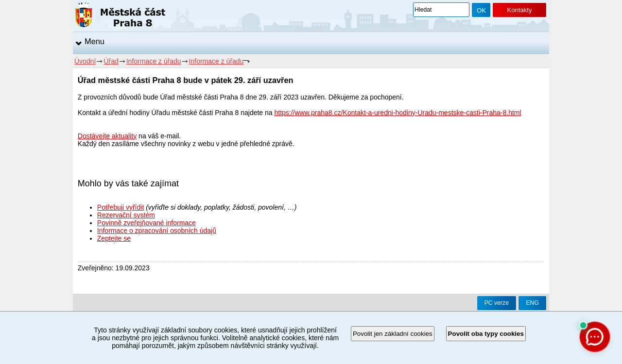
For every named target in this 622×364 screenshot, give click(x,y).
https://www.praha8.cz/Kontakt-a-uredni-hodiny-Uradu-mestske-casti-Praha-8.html (397, 113)
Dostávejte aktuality (107, 136)
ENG (532, 303)
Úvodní (85, 61)
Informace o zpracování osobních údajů (157, 231)
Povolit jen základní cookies (393, 334)
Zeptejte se (114, 238)
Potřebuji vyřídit (121, 207)
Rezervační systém (126, 215)
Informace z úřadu (154, 61)
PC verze (497, 303)
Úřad (111, 61)
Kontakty (519, 10)
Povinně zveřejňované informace (147, 223)
